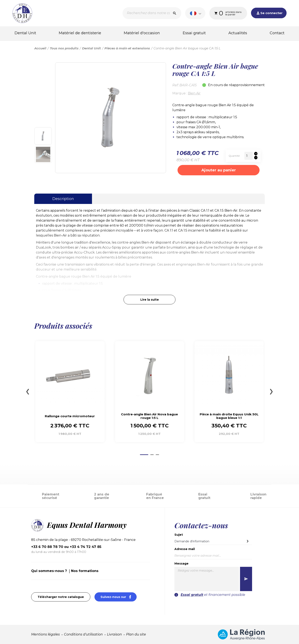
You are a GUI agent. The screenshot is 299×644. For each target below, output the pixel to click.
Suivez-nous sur (119, 597)
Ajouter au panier (219, 170)
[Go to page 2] (152, 455)
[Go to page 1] (144, 455)
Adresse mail (185, 549)
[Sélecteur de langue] (196, 13)
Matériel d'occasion (142, 33)
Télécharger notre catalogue (61, 597)
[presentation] (227, 605)
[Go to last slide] (28, 392)
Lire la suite (150, 300)
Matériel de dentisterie (80, 33)
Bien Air (194, 93)
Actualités (238, 33)
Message (181, 563)
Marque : (180, 93)
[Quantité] (249, 156)
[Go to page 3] (157, 455)
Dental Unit (25, 33)
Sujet (179, 535)
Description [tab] (63, 199)
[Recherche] (152, 13)
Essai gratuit (194, 33)
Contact (277, 33)
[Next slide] (271, 392)
